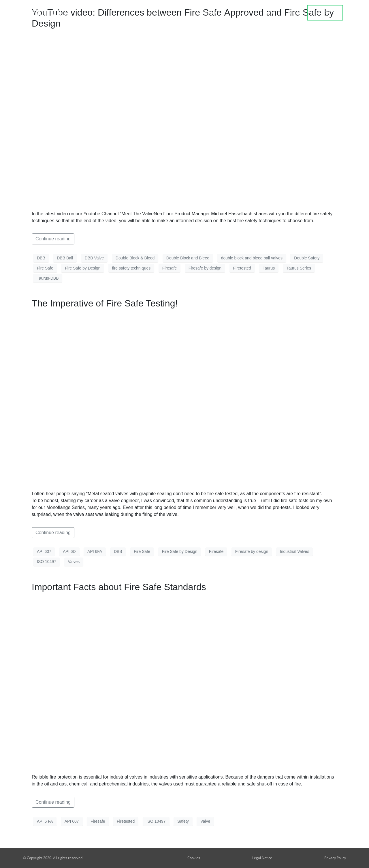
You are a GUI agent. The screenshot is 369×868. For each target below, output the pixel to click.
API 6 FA (45, 821)
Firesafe (170, 268)
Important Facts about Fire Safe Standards (119, 587)
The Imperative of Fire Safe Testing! (105, 303)
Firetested (242, 268)
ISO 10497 (47, 562)
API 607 (44, 551)
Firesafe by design (205, 268)
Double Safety (307, 258)
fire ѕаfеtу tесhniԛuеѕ (131, 268)
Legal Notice (262, 858)
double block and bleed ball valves (252, 258)
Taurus (269, 268)
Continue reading (53, 239)
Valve (205, 821)
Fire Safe (45, 268)
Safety (183, 821)
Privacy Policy (335, 858)
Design (243, 13)
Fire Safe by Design (83, 268)
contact (325, 13)
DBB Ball (65, 258)
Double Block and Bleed (188, 258)
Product (212, 13)
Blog (269, 13)
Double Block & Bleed (135, 258)
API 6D (69, 551)
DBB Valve (94, 258)
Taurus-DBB (48, 278)
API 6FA (95, 551)
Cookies (194, 858)
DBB (41, 258)
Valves (74, 562)
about (294, 13)
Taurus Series (299, 268)
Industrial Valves (295, 551)
